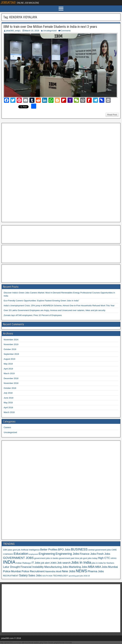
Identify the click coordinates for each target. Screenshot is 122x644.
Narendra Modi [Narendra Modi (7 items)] (53, 571)
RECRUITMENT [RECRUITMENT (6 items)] (11, 576)
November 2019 (11, 344)
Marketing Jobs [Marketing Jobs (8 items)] (78, 567)
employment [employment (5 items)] (34, 554)
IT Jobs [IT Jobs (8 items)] (36, 563)
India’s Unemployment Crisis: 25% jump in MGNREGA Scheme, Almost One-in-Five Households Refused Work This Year (59, 306)
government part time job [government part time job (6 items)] (71, 558)
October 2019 (10, 349)
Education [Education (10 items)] (21, 554)
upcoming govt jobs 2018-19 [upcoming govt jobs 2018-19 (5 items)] (79, 576)
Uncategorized (50, 31)
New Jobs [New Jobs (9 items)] (68, 571)
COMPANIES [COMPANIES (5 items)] (8, 554)
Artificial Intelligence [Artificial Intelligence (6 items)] (30, 550)
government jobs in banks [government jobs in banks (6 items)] (46, 558)
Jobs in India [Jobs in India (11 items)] (81, 562)
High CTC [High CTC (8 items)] (104, 558)
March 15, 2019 (32, 31)
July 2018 (8, 393)
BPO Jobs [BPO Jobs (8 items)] (64, 549)
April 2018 (8, 408)
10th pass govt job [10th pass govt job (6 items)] (12, 550)
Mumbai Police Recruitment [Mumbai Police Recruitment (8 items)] (28, 571)
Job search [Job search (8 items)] (64, 563)
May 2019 (8, 364)
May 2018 (8, 403)
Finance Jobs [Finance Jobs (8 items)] (88, 554)
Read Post (112, 115)
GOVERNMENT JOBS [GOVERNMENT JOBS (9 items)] (18, 558)
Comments (66, 31)
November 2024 (11, 340)
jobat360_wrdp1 (13, 31)
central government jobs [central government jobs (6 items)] (100, 550)
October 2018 (10, 388)
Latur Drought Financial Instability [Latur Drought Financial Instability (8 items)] (23, 567)
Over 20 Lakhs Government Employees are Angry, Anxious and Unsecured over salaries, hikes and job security (54, 310)
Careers (7, 427)
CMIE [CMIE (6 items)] (114, 550)
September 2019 (11, 354)
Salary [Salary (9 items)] (23, 575)
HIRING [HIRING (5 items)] (114, 558)
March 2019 (9, 373)
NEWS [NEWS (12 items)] (81, 571)
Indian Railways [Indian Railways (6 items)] (24, 563)
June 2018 (8, 398)
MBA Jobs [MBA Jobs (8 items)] (101, 567)
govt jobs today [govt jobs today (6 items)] (90, 558)
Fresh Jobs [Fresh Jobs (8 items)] (103, 554)
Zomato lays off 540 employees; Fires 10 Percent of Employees (33, 315)
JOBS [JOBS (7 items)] (53, 563)
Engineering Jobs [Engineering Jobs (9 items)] (67, 554)
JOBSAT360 (8, 3)
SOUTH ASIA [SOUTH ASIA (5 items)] (47, 576)
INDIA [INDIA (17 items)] (9, 562)
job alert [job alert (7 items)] (45, 563)
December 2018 (11, 378)
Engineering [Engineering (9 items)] (47, 554)
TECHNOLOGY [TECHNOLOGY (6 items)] (61, 576)
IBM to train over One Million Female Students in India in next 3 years (50, 27)
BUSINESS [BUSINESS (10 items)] (79, 549)
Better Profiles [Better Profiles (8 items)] (49, 549)
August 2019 (9, 359)
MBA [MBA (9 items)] (91, 567)
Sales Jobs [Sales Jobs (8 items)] (35, 575)
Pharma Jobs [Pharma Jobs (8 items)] (96, 571)
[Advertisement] (27, 172)
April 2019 (8, 369)
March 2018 (9, 412)
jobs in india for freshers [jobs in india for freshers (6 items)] (103, 563)
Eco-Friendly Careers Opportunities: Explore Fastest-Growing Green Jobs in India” (41, 301)
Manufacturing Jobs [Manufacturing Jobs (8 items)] (56, 567)
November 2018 (11, 383)
